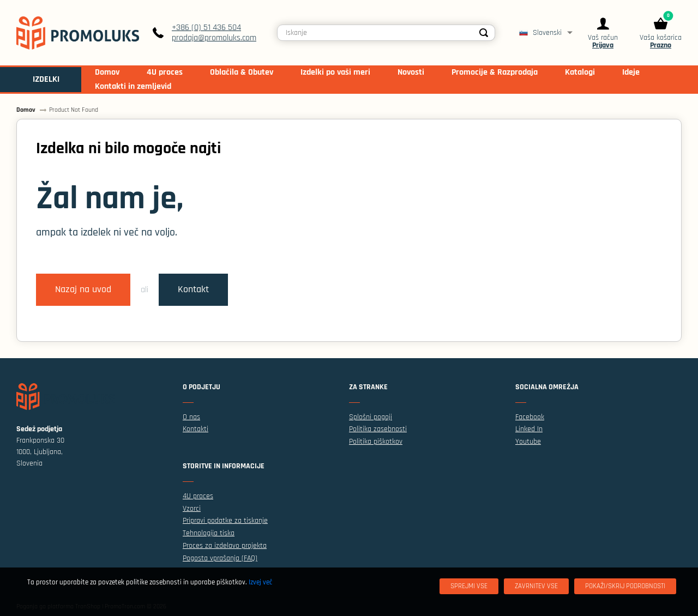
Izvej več (260, 582)
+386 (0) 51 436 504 (206, 28)
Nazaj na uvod (83, 289)
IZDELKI (46, 79)
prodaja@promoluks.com (214, 38)
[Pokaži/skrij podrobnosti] (625, 586)
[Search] (484, 33)
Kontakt (193, 289)
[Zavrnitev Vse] (536, 586)
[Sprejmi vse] (469, 586)
